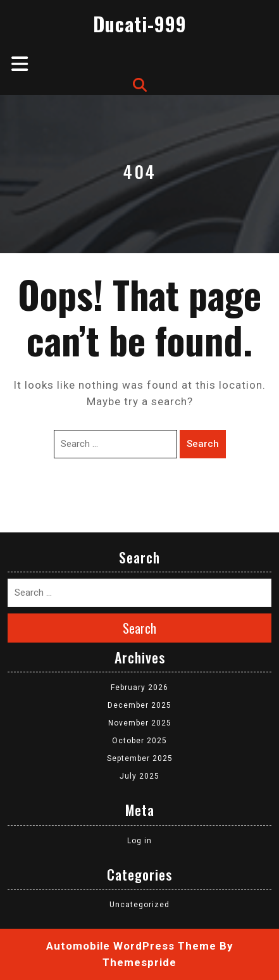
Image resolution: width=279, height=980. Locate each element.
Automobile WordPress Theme (131, 946)
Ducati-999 (140, 24)
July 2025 (139, 776)
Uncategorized (139, 905)
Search (203, 444)
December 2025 (139, 705)
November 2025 (140, 723)
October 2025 (139, 741)
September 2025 (140, 758)
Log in (139, 841)
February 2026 (139, 688)
